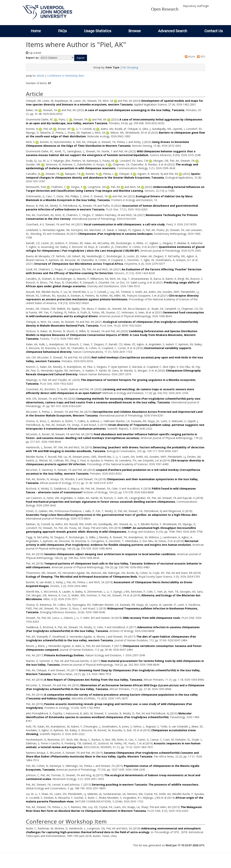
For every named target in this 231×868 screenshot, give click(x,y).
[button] (81, 58)
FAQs (62, 31)
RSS (200, 56)
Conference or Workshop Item (66, 76)
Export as (32, 58)
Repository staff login (196, 6)
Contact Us (214, 31)
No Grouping (130, 67)
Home (36, 31)
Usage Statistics (98, 31)
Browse (135, 31)
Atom (189, 56)
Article (40, 76)
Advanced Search (173, 31)
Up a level (33, 53)
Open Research (165, 9)
